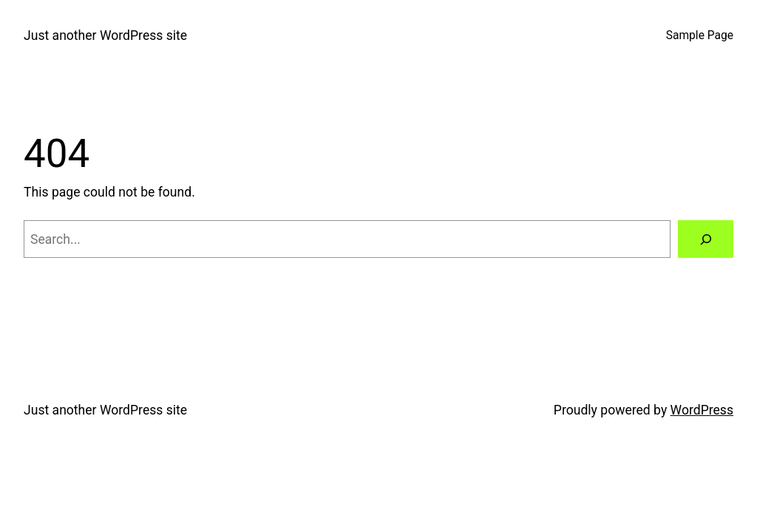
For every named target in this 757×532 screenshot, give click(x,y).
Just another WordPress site (105, 35)
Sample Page (700, 35)
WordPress (702, 410)
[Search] (706, 239)
